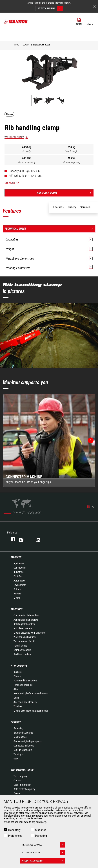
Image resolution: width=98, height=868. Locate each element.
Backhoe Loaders (22, 654)
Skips (16, 698)
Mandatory (14, 830)
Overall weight (71, 151)
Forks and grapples (23, 685)
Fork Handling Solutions (25, 681)
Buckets (17, 672)
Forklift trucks (20, 646)
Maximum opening (27, 162)
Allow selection (44, 853)
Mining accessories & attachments (31, 711)
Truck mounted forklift (24, 641)
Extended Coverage (23, 733)
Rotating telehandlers (24, 624)
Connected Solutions (24, 746)
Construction (20, 568)
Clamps (17, 676)
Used (16, 759)
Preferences (15, 836)
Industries (18, 572)
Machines (17, 609)
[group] (49, 440)
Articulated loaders (23, 628)
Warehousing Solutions (25, 637)
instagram (24, 539)
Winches (18, 706)
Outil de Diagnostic (23, 750)
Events (17, 793)
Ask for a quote (65, 193)
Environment (20, 585)
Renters (17, 594)
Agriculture (19, 563)
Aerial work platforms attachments (31, 693)
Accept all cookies (44, 861)
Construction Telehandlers (26, 615)
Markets (16, 557)
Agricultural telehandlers (26, 620)
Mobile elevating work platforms (29, 633)
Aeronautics (19, 581)
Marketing (41, 836)
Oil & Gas (18, 576)
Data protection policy (24, 789)
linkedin (40, 539)
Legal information (22, 785)
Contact (17, 780)
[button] (90, 21)
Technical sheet (14, 137)
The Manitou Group (23, 770)
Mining (17, 598)
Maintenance (20, 737)
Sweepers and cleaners (25, 702)
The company (20, 776)
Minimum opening (71, 162)
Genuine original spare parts (27, 741)
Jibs (16, 689)
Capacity (27, 151)
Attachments (19, 666)
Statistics (41, 830)
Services (16, 722)
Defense (18, 589)
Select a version (50, 8)
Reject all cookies (44, 845)
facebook (11, 539)
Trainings (18, 754)
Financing (18, 728)
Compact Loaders (22, 650)
